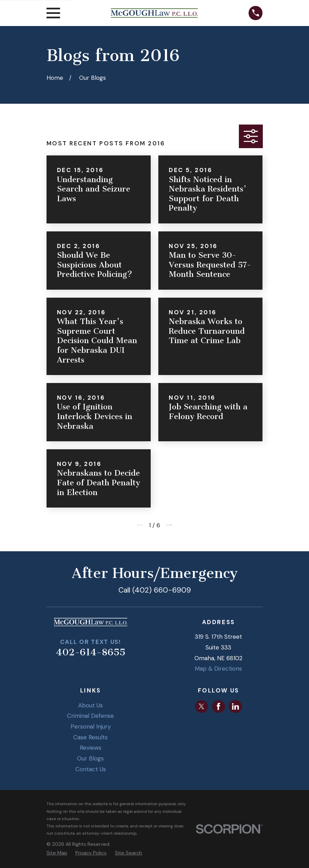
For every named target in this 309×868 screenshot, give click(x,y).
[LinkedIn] (235, 706)
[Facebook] (218, 706)
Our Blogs (90, 758)
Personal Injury (91, 726)
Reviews (91, 748)
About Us (90, 705)
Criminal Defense (90, 716)
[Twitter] (201, 706)
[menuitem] (57, 853)
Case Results (90, 737)
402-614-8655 (91, 652)
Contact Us (91, 769)
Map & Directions (218, 669)
